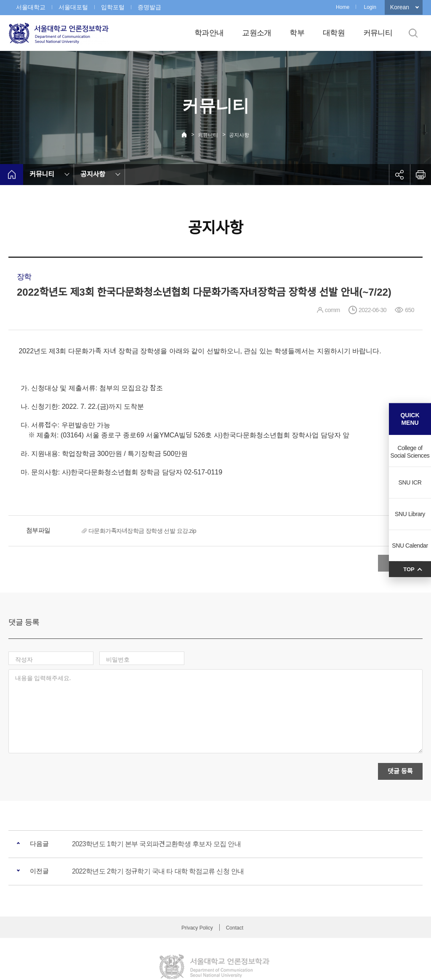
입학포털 (113, 7)
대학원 (334, 33)
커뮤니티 (378, 33)
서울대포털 (73, 7)
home (12, 175)
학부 (297, 33)
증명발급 (149, 7)
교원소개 (257, 33)
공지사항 (239, 135)
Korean (400, 7)
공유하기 (399, 175)
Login (370, 7)
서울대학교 (31, 7)
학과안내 (209, 33)
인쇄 (420, 175)
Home (343, 7)
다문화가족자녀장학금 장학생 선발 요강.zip (142, 531)
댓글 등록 (400, 735)
